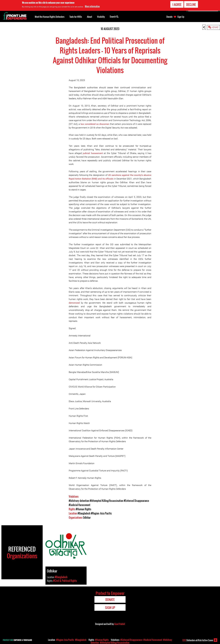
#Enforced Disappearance (136, 501)
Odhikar (87, 518)
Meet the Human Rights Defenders (50, 17)
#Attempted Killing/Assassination (106, 501)
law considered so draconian (95, 124)
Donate (169, 17)
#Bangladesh (84, 513)
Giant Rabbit (120, 624)
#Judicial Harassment (79, 505)
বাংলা (215, 27)
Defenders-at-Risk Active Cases (198, 640)
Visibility (101, 17)
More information (92, 6)
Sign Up (181, 17)
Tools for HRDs (76, 17)
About (90, 17)
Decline (191, 4)
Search (114, 16)
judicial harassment (93, 153)
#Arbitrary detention (79, 501)
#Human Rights (83, 509)
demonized (74, 303)
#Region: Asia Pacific (101, 513)
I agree (177, 4)
